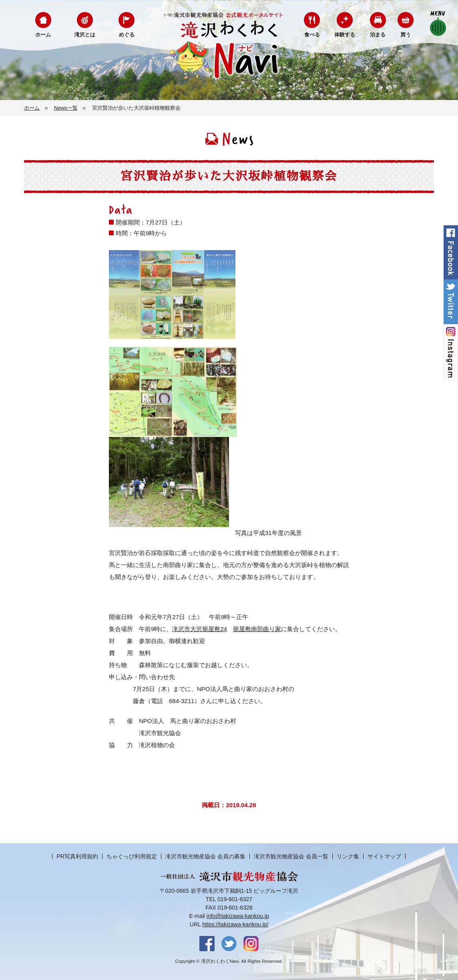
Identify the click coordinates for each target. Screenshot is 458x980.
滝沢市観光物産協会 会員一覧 (291, 856)
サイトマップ (384, 856)
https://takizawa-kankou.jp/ (235, 924)
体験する (345, 35)
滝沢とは (85, 35)
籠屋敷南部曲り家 (257, 629)
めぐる (127, 35)
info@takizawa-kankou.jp (238, 916)
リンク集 (348, 856)
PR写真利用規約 (77, 856)
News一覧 (66, 108)
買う (406, 35)
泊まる (378, 35)
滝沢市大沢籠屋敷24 (200, 629)
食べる (312, 35)
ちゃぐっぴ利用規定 (132, 856)
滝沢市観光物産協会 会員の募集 (205, 856)
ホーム (43, 35)
